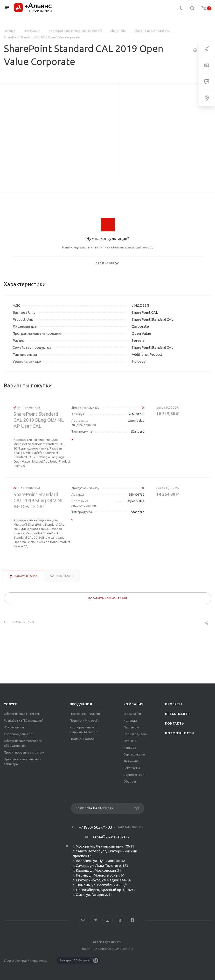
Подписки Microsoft (84, 720)
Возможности (180, 733)
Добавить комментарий (107, 598)
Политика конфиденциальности (107, 949)
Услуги (11, 704)
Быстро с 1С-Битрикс (75, 960)
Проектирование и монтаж (24, 752)
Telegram (95, 920)
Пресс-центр (177, 714)
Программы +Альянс (85, 714)
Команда (130, 720)
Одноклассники (120, 920)
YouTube (107, 920)
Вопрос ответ (134, 775)
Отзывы (130, 741)
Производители (135, 734)
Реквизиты (132, 768)
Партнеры (131, 727)
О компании (132, 714)
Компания (134, 704)
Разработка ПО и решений (24, 720)
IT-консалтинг (14, 727)
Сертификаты (134, 754)
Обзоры (130, 781)
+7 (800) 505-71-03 (95, 827)
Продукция (81, 704)
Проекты (174, 704)
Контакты (175, 723)
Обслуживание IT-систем (22, 714)
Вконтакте (83, 920)
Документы (132, 761)
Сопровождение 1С (18, 734)
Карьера (130, 748)
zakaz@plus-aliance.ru (111, 836)
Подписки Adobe (82, 739)
